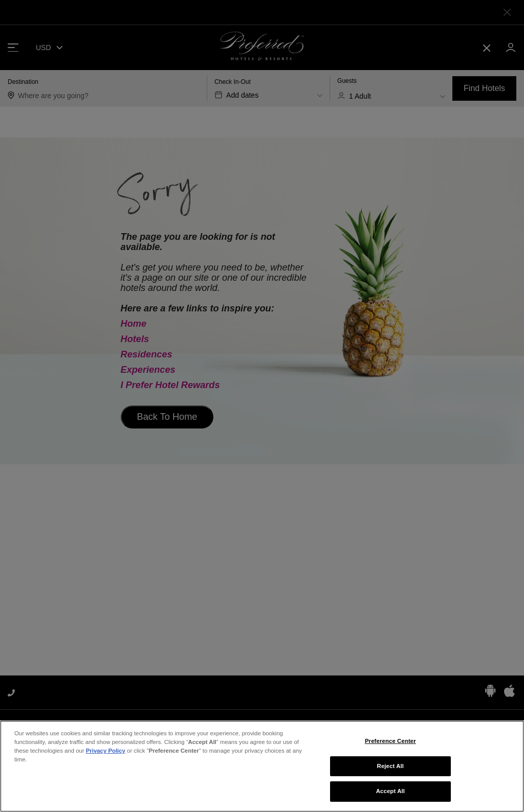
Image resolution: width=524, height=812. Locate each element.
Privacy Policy (106, 759)
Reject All (391, 774)
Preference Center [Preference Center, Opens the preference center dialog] (390, 749)
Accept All (390, 799)
